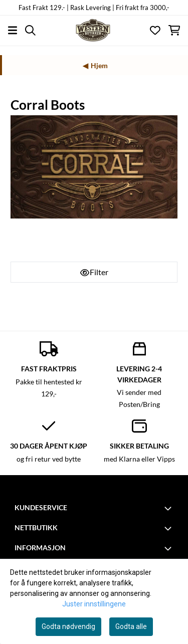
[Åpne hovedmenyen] (13, 30)
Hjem (99, 65)
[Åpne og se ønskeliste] (155, 30)
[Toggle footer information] (169, 508)
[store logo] (94, 30)
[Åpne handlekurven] (174, 30)
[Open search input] (30, 30)
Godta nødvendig (68, 626)
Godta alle (131, 626)
